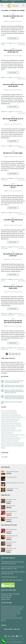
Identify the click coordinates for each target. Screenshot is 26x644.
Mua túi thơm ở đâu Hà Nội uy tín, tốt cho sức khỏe (13, 119)
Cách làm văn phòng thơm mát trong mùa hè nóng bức (13, 85)
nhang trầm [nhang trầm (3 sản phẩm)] (20, 609)
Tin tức (13, 14)
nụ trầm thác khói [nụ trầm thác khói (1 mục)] (9, 433)
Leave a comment (21, 45)
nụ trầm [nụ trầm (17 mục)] (19, 431)
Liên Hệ (13, 640)
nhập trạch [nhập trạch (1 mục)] (14, 431)
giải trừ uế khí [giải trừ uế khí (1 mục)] (19, 426)
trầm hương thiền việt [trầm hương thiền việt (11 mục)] (16, 439)
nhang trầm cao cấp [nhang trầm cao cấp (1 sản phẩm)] (5, 611)
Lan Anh (20, 21)
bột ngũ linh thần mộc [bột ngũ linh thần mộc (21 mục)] (6, 416)
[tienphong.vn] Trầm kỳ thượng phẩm (13, 402)
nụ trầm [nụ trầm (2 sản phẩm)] (18, 614)
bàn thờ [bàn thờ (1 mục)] (14, 411)
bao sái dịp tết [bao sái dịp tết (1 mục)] (9, 411)
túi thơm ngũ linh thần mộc (17, 77)
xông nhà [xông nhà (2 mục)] (3, 445)
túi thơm (18, 348)
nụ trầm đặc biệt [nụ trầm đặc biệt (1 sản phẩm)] (12, 616)
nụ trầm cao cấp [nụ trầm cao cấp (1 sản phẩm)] (5, 616)
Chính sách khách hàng (7, 639)
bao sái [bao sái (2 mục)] (3, 411)
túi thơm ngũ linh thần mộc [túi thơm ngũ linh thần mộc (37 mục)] (7, 443)
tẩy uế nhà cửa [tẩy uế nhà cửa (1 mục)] (16, 443)
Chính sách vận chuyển (6, 596)
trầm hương (14, 279)
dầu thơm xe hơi (15, 43)
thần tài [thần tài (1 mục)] (3, 439)
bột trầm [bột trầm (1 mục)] (3, 421)
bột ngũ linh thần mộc (16, 314)
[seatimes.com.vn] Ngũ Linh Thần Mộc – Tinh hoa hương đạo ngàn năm (14, 382)
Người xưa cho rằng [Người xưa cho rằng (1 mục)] (5, 428)
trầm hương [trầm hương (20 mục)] (8, 439)
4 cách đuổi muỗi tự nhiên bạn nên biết (13, 221)
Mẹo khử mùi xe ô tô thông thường (13, 153)
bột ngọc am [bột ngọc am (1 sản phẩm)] (21, 607)
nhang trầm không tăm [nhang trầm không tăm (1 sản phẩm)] (15, 611)
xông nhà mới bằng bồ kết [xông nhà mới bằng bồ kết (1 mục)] (18, 445)
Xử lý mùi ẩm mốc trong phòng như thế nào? (13, 186)
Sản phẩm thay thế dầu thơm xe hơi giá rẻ (13, 17)
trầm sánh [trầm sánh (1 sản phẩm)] (3, 620)
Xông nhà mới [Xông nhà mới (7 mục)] (9, 445)
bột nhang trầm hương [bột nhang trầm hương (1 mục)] (16, 416)
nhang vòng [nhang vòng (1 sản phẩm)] (13, 614)
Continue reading (13, 38)
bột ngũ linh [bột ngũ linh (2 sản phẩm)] (15, 607)
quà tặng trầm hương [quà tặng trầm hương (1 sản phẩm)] (6, 618)
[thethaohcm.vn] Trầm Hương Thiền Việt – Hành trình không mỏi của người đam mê (14, 386)
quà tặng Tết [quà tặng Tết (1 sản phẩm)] (14, 618)
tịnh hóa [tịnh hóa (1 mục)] (22, 443)
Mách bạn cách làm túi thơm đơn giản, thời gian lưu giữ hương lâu (13, 321)
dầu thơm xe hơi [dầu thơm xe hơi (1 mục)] (12, 426)
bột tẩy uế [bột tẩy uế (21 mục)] (12, 424)
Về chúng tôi (17, 639)
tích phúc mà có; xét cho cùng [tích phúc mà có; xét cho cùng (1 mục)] (7, 441)
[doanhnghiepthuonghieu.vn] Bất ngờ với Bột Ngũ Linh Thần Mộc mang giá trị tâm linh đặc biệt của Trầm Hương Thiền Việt (14, 397)
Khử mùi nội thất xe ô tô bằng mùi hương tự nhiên (13, 287)
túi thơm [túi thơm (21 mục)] (16, 441)
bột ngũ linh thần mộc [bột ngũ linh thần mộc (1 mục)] (6, 413)
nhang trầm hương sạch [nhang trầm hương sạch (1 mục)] (6, 431)
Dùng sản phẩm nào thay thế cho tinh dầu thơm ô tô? (13, 51)
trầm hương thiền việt (16, 178)
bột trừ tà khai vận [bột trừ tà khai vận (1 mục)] (5, 424)
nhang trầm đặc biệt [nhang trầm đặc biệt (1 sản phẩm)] (5, 614)
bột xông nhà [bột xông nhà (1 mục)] (14, 413)
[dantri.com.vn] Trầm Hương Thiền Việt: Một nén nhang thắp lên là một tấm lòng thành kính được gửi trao (14, 391)
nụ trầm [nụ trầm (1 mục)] (3, 433)
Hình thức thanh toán (6, 598)
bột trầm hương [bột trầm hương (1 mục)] (9, 421)
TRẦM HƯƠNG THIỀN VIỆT (12, 629)
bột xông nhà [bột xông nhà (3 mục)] (18, 424)
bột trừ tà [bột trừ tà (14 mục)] (15, 421)
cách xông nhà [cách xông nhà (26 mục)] (4, 426)
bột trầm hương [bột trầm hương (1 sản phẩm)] (5, 609)
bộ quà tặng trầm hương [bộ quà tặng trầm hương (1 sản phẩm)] (6, 607)
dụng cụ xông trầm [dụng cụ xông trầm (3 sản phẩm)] (13, 609)
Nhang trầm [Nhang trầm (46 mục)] (13, 428)
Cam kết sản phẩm (6, 599)
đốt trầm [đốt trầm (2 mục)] (3, 448)
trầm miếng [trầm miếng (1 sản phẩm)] (20, 618)
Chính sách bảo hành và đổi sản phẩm (10, 594)
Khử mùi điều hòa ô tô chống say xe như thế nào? (13, 255)
